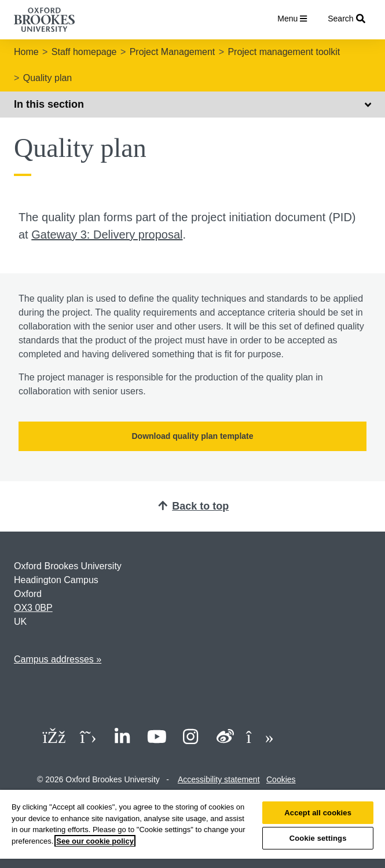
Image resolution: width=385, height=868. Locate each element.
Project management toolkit (284, 52)
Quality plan (48, 78)
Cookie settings (318, 838)
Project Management (173, 52)
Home (26, 52)
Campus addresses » (58, 659)
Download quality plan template (192, 436)
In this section (192, 104)
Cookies (281, 779)
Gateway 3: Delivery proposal (107, 235)
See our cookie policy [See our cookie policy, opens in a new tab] (95, 841)
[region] (192, 829)
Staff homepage (84, 52)
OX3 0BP (33, 608)
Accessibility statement (219, 779)
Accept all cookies (318, 813)
